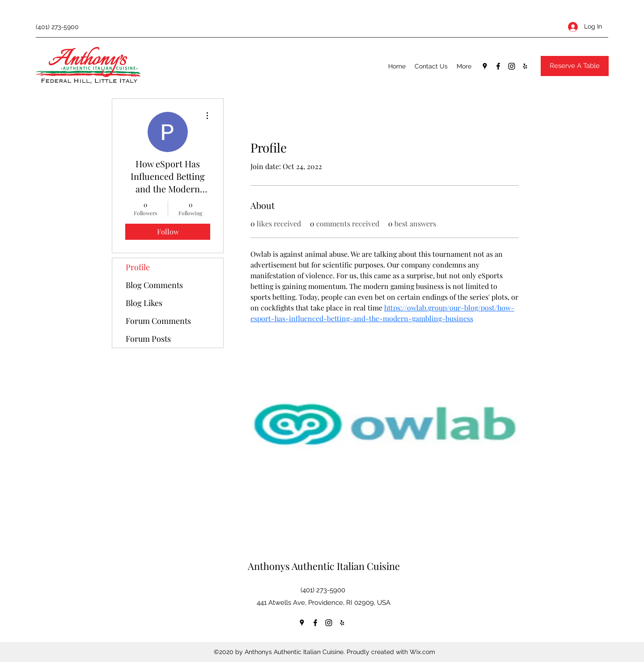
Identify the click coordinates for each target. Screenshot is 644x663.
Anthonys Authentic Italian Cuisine (324, 566)
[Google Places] (485, 66)
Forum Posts (148, 339)
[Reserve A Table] (575, 66)
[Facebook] (498, 66)
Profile (138, 267)
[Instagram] (512, 66)
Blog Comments (154, 285)
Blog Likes (144, 303)
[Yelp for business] (525, 66)
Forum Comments (158, 321)
